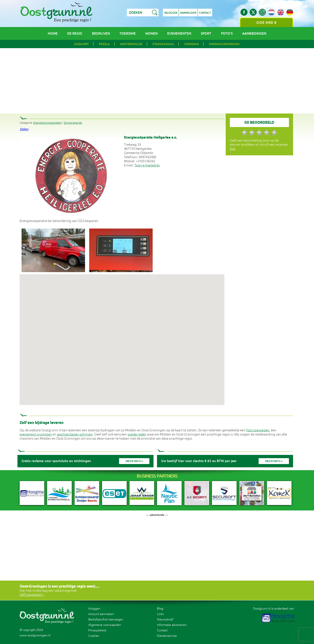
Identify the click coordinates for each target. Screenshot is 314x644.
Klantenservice (167, 636)
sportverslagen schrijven (75, 435)
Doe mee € (266, 23)
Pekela (104, 44)
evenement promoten (36, 435)
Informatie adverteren (172, 625)
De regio (75, 33)
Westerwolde (131, 44)
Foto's (227, 33)
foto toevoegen (258, 430)
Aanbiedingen (254, 33)
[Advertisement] (157, 81)
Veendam (191, 44)
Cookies (94, 636)
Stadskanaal (163, 44)
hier (233, 149)
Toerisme (128, 33)
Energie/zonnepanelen (47, 123)
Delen (24, 129)
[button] (122, 336)
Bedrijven (101, 33)
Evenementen (179, 33)
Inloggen (171, 13)
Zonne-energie (73, 123)
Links (160, 614)
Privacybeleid (97, 630)
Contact (205, 13)
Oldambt (81, 44)
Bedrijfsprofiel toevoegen (106, 619)
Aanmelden (188, 13)
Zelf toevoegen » (32, 595)
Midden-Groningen (224, 44)
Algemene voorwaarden (105, 625)
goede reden (137, 435)
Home (53, 33)
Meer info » (134, 461)
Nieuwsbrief (165, 619)
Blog (160, 609)
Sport (206, 33)
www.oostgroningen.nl (35, 635)
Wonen (151, 33)
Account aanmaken (101, 614)
